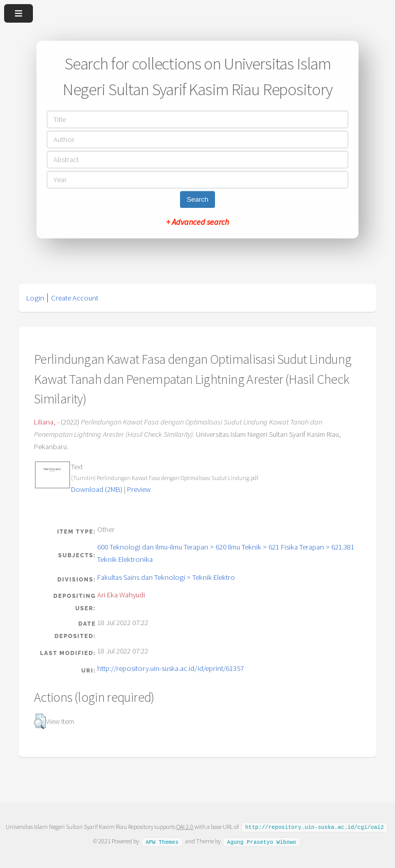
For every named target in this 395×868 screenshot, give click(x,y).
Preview (139, 489)
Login (35, 298)
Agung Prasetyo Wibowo (262, 841)
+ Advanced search (197, 222)
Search (197, 199)
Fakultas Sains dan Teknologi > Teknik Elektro (166, 577)
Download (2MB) (97, 489)
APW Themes (162, 841)
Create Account (75, 298)
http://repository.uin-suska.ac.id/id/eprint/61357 (170, 668)
